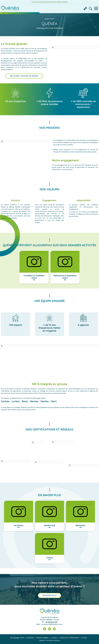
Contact (84, 638)
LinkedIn (49, 629)
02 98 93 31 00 (51, 622)
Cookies (54, 638)
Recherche (91, 9)
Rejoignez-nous (49, 596)
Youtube (54, 629)
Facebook (45, 629)
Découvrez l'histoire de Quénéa (24, 76)
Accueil (47, 19)
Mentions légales (43, 638)
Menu (96, 8)
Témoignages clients (17, 638)
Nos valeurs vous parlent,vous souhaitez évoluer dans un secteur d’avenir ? (50, 584)
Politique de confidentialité (69, 638)
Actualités (30, 638)
